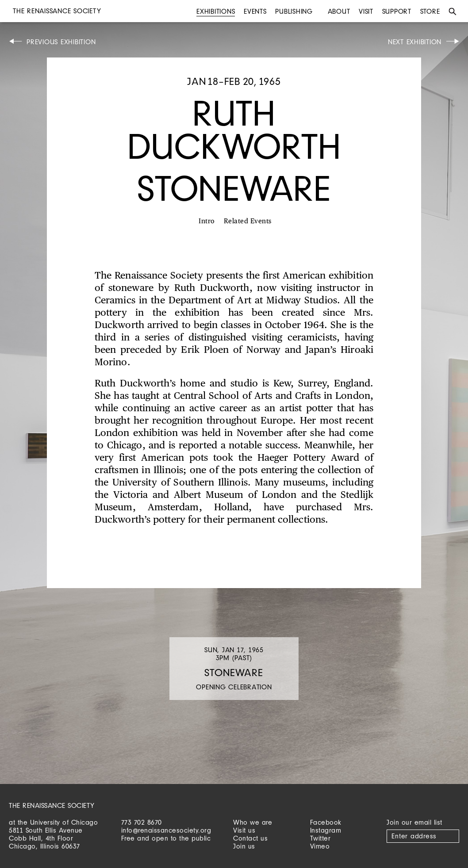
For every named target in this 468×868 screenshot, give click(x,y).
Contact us (250, 838)
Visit (366, 11)
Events (255, 11)
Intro (207, 221)
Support (397, 11)
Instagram (326, 830)
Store (430, 11)
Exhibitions (216, 11)
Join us (244, 846)
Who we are (253, 822)
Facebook (326, 822)
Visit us (244, 830)
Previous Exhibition (61, 42)
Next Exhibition (415, 42)
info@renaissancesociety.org (166, 830)
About (339, 11)
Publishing (294, 11)
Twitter (320, 838)
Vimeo (320, 846)
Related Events (248, 221)
